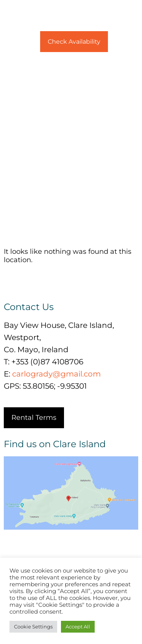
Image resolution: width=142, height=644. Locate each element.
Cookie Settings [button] (33, 627)
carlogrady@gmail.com (56, 374)
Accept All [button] (78, 627)
